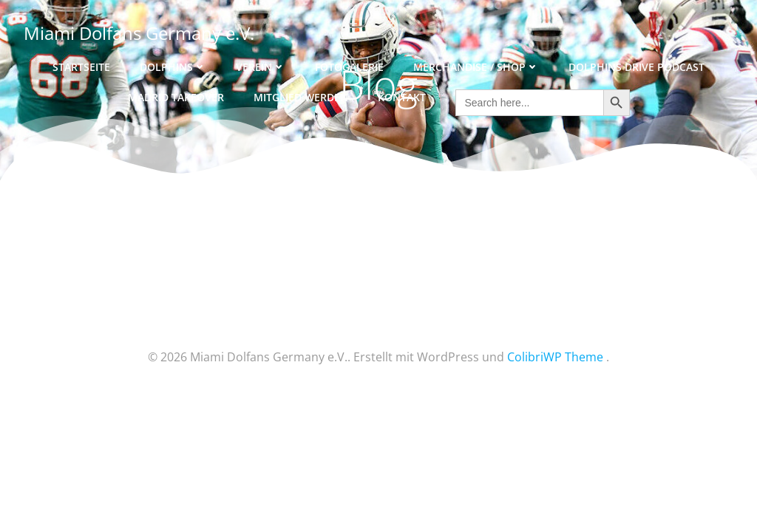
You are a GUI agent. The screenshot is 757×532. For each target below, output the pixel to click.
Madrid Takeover (176, 97)
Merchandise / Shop (476, 67)
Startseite (81, 67)
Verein (261, 67)
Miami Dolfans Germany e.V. (139, 33)
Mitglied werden (301, 97)
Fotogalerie (349, 67)
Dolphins (173, 67)
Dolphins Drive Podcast (637, 67)
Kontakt (402, 97)
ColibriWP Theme (555, 357)
